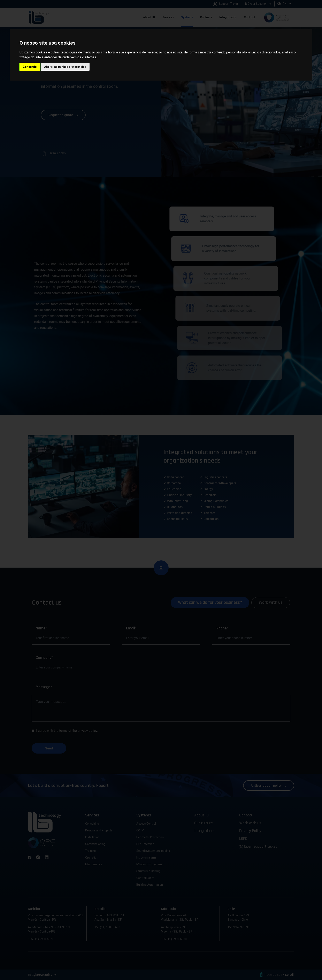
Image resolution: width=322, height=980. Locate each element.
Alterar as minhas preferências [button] (65, 67)
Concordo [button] (30, 67)
